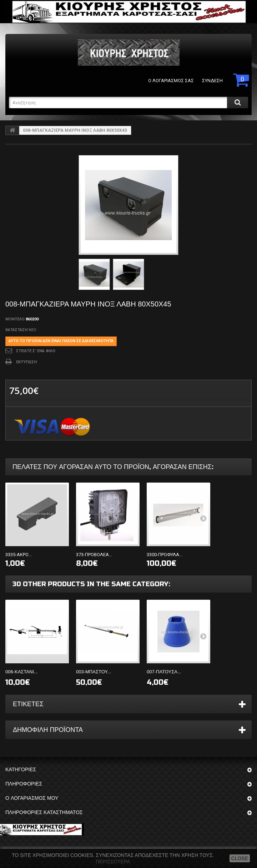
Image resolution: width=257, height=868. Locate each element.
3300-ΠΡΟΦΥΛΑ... (165, 555)
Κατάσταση (16, 330)
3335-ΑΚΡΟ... (19, 555)
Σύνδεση (212, 81)
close (240, 858)
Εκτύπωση (26, 362)
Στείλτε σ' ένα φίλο (36, 351)
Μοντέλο (15, 319)
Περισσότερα (113, 862)
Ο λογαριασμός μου (32, 798)
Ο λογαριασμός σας (171, 81)
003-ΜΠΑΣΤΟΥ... (94, 672)
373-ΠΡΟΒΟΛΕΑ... (94, 555)
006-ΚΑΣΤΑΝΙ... (22, 672)
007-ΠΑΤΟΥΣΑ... (164, 672)
